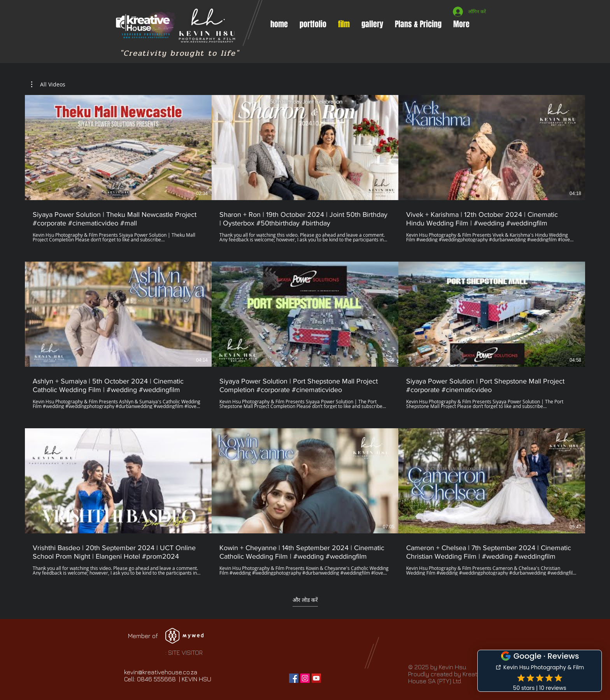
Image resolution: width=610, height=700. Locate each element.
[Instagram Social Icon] (305, 678)
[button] (313, 24)
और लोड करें (305, 600)
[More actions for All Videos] (48, 84)
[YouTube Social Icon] (316, 678)
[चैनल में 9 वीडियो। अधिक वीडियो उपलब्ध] (305, 335)
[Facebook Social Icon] (294, 678)
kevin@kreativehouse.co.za (161, 672)
